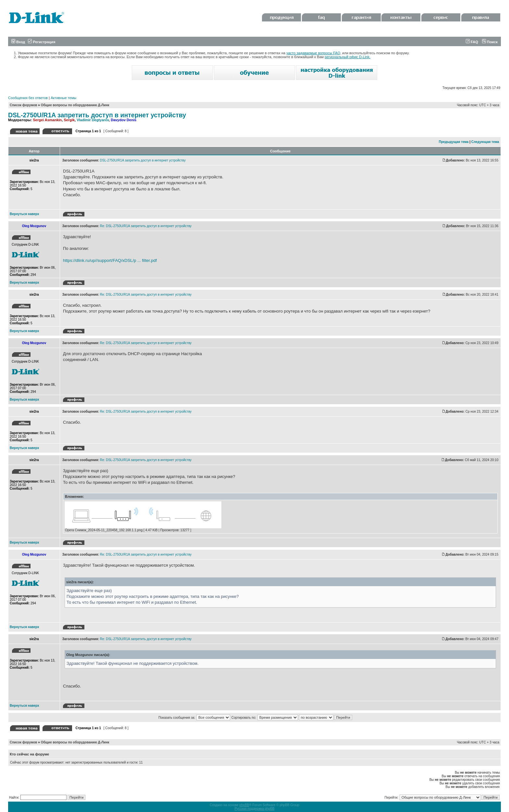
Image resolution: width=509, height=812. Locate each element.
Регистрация (42, 42)
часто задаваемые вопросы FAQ (313, 53)
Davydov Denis (124, 120)
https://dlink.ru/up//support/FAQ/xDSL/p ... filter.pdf (110, 260)
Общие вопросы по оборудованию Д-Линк (75, 105)
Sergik (69, 120)
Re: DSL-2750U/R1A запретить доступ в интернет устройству (146, 226)
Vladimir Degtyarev (93, 120)
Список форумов (24, 105)
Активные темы (63, 98)
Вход (18, 42)
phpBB (244, 805)
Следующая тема (485, 142)
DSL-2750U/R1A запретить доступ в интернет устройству (97, 115)
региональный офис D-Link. (348, 57)
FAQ (472, 42)
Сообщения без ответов (28, 98)
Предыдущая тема (454, 142)
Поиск (490, 42)
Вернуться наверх (25, 214)
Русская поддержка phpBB (254, 809)
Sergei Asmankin (47, 120)
